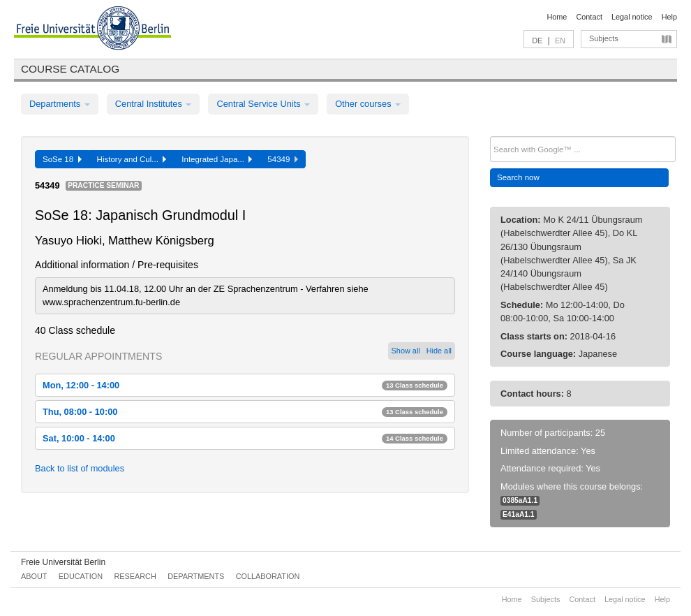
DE (537, 41)
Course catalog (70, 69)
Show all (406, 351)
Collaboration (268, 576)
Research (135, 576)
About (34, 576)
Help (669, 17)
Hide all (439, 351)
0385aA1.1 (520, 500)
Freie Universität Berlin (63, 562)
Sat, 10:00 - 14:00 (245, 438)
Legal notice (632, 17)
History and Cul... (132, 159)
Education (81, 576)
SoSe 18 (62, 159)
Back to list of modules (80, 468)
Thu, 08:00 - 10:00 (245, 412)
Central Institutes (154, 104)
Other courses (368, 104)
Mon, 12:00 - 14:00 (245, 385)
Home (557, 17)
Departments (60, 104)
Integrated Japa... (217, 159)
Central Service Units (263, 104)
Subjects (604, 38)
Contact (589, 17)
